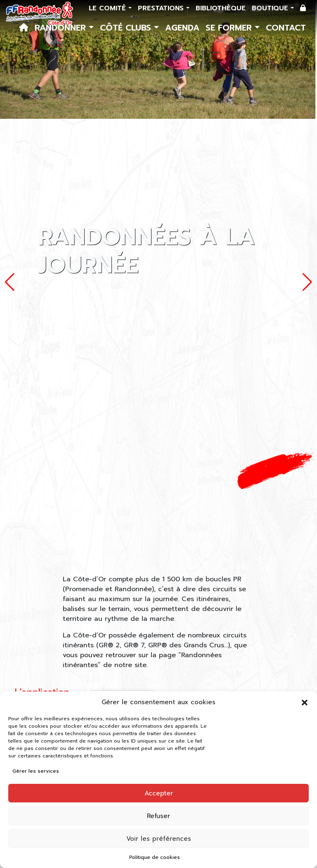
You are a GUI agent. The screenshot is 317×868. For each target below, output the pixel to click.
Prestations (162, 8)
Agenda (182, 28)
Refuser (158, 816)
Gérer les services (36, 771)
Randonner (62, 28)
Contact (286, 28)
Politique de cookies (155, 857)
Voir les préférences (159, 839)
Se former (230, 28)
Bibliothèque (221, 8)
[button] (305, 702)
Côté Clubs (127, 28)
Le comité (109, 8)
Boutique (271, 8)
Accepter (159, 793)
